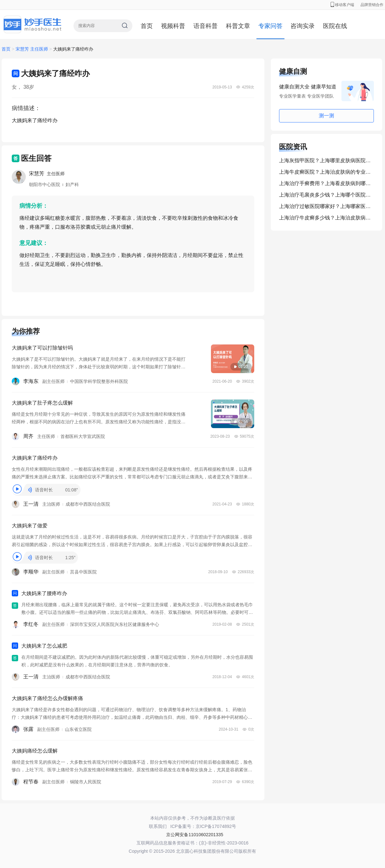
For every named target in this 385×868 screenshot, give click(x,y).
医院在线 (335, 26)
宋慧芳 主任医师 (32, 49)
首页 (147, 26)
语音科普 (206, 26)
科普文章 (238, 26)
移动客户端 (342, 5)
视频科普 (173, 26)
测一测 (326, 116)
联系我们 (158, 826)
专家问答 (270, 26)
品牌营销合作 (372, 5)
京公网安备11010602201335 (195, 835)
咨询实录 (303, 26)
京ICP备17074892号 (216, 826)
